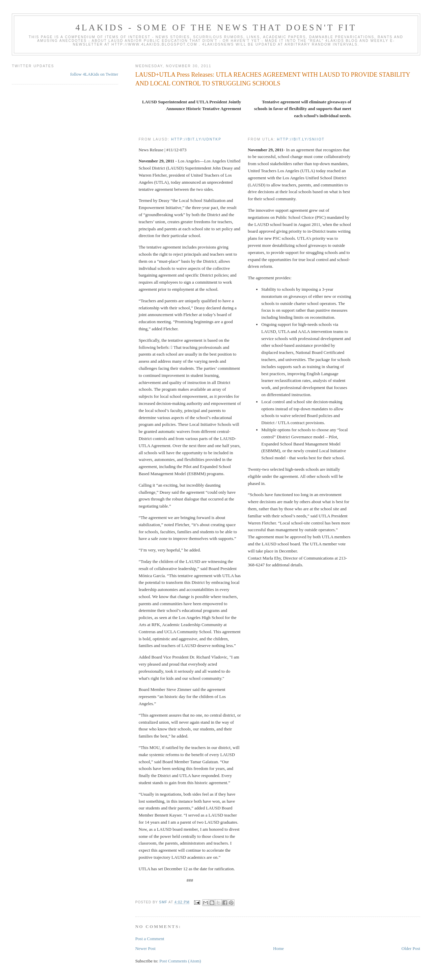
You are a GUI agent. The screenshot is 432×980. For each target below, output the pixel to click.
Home (278, 948)
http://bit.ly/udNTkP (196, 139)
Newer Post (145, 948)
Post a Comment (150, 939)
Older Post (411, 948)
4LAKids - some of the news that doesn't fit (216, 28)
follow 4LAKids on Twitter (94, 74)
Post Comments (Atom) (180, 961)
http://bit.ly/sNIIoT (301, 139)
